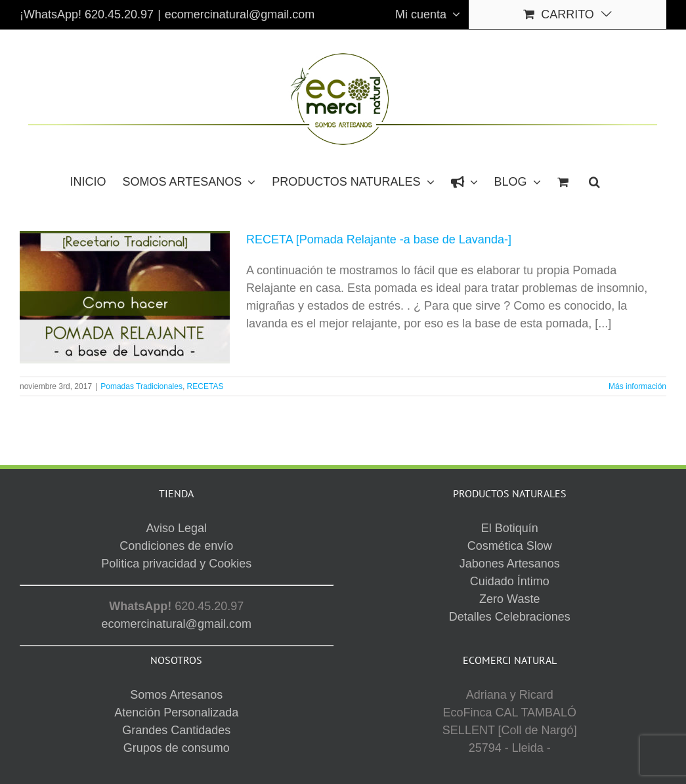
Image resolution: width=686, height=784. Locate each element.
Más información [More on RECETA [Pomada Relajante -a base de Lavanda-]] (637, 386)
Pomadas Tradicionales (141, 386)
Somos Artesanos (176, 695)
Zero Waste (509, 599)
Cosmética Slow (510, 546)
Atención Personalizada (176, 712)
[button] (594, 181)
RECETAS (205, 386)
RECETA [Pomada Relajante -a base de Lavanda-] (379, 239)
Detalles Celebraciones (510, 617)
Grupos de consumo (177, 748)
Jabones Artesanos (510, 564)
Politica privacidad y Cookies (176, 564)
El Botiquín (510, 528)
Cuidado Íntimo (510, 581)
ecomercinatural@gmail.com (240, 14)
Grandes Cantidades (176, 730)
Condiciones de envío (176, 546)
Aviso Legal (176, 528)
